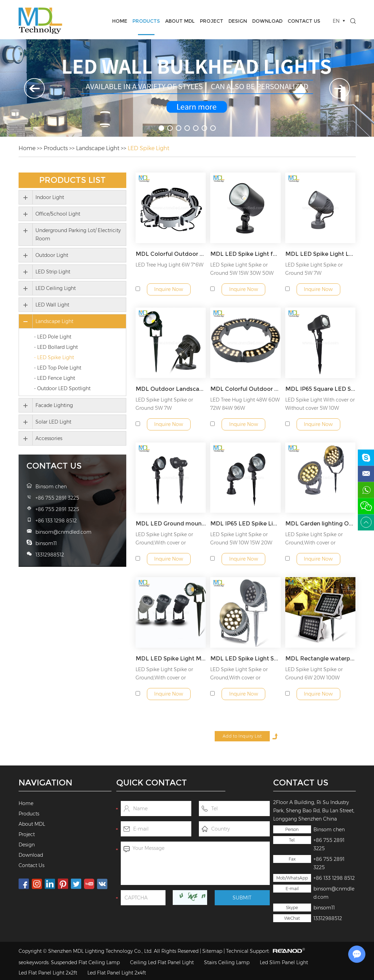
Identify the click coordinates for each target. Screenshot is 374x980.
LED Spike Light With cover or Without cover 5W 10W (320, 404)
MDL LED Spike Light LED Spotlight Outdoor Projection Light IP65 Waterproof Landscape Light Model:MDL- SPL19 (320, 254)
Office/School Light (58, 214)
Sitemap (212, 951)
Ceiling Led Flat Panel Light (162, 962)
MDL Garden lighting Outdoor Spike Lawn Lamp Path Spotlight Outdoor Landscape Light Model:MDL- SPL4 (320, 524)
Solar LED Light (53, 422)
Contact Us (304, 21)
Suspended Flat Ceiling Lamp (85, 962)
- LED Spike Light (54, 357)
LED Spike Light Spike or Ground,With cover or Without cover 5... (164, 543)
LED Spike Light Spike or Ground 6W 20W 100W (314, 674)
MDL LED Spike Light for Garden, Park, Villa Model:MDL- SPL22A (245, 254)
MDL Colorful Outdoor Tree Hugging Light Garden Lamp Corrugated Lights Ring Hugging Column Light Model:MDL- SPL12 (245, 389)
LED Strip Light (53, 272)
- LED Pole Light (53, 337)
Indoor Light (50, 197)
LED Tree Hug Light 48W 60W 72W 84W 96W (245, 404)
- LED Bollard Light (56, 347)
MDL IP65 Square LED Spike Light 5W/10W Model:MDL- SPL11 (320, 389)
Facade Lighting (54, 405)
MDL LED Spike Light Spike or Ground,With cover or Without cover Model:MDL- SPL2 (245, 659)
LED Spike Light (148, 148)
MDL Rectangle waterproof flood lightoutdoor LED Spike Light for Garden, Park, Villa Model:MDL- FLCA (320, 659)
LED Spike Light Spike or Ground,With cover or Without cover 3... (314, 543)
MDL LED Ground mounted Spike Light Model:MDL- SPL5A (171, 524)
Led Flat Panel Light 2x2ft (48, 973)
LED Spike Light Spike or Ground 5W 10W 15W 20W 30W (241, 543)
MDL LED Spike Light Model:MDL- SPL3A (171, 659)
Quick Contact (152, 783)
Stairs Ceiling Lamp (227, 962)
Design (238, 21)
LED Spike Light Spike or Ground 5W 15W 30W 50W (242, 269)
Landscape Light (98, 148)
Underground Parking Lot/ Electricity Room (78, 234)
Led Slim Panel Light (284, 962)
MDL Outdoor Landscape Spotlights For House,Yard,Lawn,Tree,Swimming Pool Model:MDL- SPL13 (171, 389)
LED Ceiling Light (56, 288)
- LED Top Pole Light (58, 368)
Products (146, 21)
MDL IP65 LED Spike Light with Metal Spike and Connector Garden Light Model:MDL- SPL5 (245, 524)
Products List (72, 180)
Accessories (49, 438)
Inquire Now (169, 289)
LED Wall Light (52, 305)
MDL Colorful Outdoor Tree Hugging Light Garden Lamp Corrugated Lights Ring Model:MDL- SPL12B (171, 254)
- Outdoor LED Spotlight (62, 388)
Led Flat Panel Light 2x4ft (117, 973)
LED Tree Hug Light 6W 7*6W (169, 265)
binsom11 (324, 908)
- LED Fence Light (55, 378)
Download (267, 21)
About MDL (180, 21)
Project (212, 21)
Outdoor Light (52, 255)
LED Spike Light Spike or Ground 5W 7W (314, 269)
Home (120, 21)
